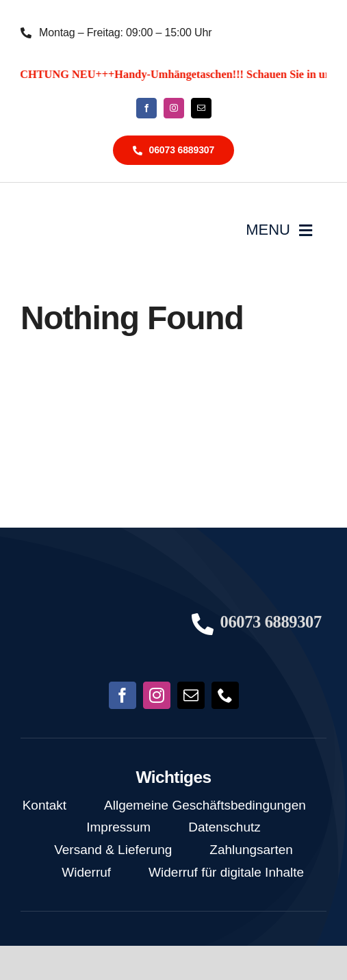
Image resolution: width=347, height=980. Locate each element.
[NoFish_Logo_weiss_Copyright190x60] (94, 604)
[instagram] (174, 108)
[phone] (225, 695)
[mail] (201, 108)
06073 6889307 (271, 622)
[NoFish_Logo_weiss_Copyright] (86, 211)
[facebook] (146, 108)
